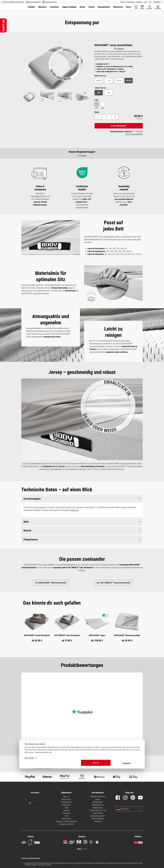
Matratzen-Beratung (98, 795)
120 (109, 81)
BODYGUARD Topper (97, 634)
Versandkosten (66, 801)
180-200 (129, 81)
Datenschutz (66, 817)
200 (99, 93)
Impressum (66, 812)
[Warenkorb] (158, 7)
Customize (127, 863)
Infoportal (98, 820)
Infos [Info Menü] (145, 2)
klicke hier (75, 510)
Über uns (123, 2)
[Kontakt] (142, 7)
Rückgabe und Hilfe (66, 823)
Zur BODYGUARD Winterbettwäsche (51, 583)
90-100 (99, 81)
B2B (66, 806)
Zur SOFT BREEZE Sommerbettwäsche (113, 583)
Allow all (96, 862)
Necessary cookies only (43, 852)
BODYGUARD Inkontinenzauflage (127, 634)
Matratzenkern (98, 801)
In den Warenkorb (119, 126)
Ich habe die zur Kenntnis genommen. (47, 767)
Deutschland (123, 808)
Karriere (66, 809)
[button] (92, 7)
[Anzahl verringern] (98, 117)
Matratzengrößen (98, 817)
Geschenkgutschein (98, 815)
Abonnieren (132, 763)
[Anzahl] (106, 117)
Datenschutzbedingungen (42, 767)
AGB (66, 815)
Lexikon (98, 798)
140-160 (119, 81)
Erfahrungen (66, 804)
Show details (30, 858)
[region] (56, 73)
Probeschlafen (98, 812)
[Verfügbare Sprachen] (158, 2)
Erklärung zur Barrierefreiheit (66, 820)
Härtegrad (139, 2)
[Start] (136, 7)
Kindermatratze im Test (98, 809)
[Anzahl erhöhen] (115, 117)
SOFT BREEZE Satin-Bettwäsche (67, 634)
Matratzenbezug (98, 804)
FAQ (150, 2)
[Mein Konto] (150, 7)
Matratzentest (131, 2)
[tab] (52, 602)
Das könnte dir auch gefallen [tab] (52, 602)
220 (109, 93)
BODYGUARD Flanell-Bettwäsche (37, 634)
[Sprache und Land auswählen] (138, 808)
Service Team (66, 798)
